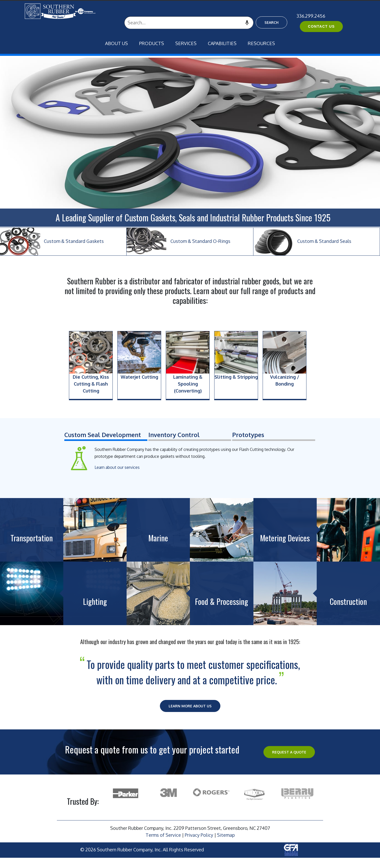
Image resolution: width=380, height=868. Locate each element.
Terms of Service (163, 835)
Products (152, 43)
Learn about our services (117, 467)
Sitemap (226, 835)
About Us (116, 43)
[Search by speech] (247, 23)
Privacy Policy (199, 835)
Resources (261, 43)
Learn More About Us (190, 706)
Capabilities (222, 43)
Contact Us (321, 26)
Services (186, 43)
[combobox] (189, 23)
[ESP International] (70, 11)
